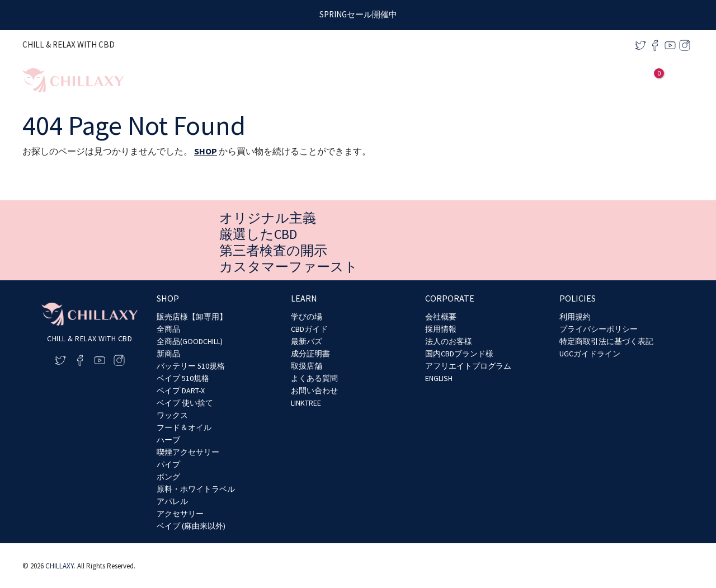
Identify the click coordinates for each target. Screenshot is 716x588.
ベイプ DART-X (181, 391)
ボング (168, 477)
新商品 (168, 354)
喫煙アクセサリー (188, 452)
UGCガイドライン (590, 354)
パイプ (168, 464)
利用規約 (575, 317)
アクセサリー (180, 514)
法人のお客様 (449, 341)
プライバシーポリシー (599, 329)
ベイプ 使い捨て (185, 403)
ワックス (172, 415)
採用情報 (441, 329)
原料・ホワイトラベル (196, 489)
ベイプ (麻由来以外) (191, 526)
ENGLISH (439, 378)
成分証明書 (310, 354)
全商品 (168, 329)
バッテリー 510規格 (191, 366)
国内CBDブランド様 (459, 354)
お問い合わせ (314, 391)
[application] (532, 80)
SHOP (206, 151)
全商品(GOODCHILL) (190, 341)
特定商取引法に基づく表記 (606, 341)
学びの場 (307, 317)
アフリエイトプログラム (468, 366)
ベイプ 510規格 (183, 378)
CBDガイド (309, 329)
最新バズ (307, 341)
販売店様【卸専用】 (192, 317)
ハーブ (168, 440)
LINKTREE (306, 403)
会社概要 (441, 317)
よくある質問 (314, 378)
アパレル (172, 501)
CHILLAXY (60, 566)
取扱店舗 (307, 366)
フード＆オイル (184, 427)
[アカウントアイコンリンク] (635, 81)
